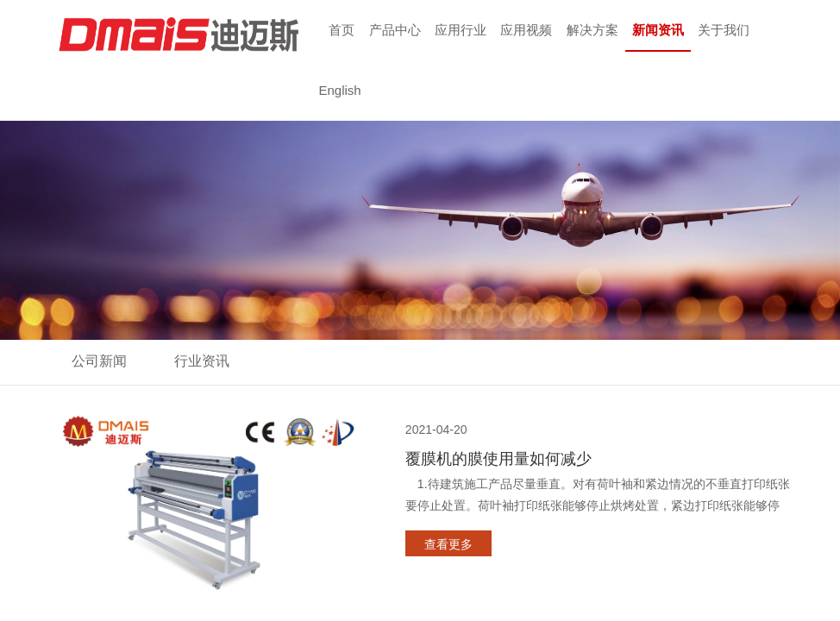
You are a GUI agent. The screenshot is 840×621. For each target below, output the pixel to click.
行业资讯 (202, 361)
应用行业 (461, 30)
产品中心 (395, 30)
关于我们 (724, 30)
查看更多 (448, 544)
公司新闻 (99, 361)
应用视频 (526, 30)
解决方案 (592, 30)
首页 (342, 30)
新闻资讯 (658, 30)
